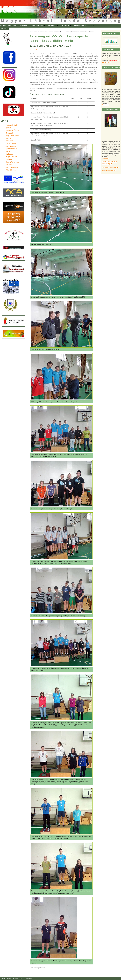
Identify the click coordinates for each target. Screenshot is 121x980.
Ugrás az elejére (18, 978)
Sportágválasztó (11, 146)
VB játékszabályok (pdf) (109, 170)
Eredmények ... (34, 50)
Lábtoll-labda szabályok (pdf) (110, 167)
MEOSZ (8, 152)
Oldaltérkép (24, 25)
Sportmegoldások (11, 149)
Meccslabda (9, 133)
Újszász (8, 128)
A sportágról (52, 25)
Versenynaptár (79, 25)
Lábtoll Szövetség (37, 25)
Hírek (90, 25)
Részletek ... (106, 105)
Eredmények (65, 25)
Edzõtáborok (10, 154)
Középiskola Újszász (12, 130)
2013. (40, 31)
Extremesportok (11, 144)
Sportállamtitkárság (12, 167)
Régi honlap (13, 25)
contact (9, 978)
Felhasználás (106, 63)
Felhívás (4, 28)
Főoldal (3, 25)
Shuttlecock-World (11, 125)
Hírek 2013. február (47, 31)
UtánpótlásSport (11, 170)
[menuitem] (3, 26)
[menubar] (49, 27)
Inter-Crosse (10, 141)
